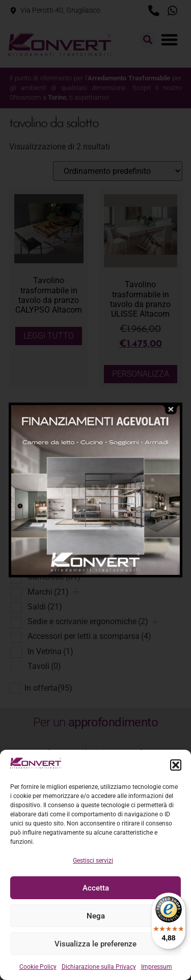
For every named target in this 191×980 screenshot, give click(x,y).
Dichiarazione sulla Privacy (99, 967)
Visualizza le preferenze (95, 944)
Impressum (157, 967)
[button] (176, 765)
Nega (96, 916)
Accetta (96, 888)
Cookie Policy (38, 967)
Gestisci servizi (93, 861)
